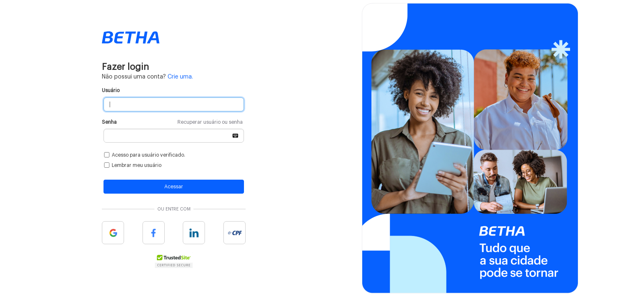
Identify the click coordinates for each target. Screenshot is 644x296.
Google (113, 233)
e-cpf (235, 233)
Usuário (111, 90)
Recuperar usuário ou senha (210, 122)
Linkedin (194, 233)
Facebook (154, 233)
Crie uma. (180, 77)
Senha (172, 122)
